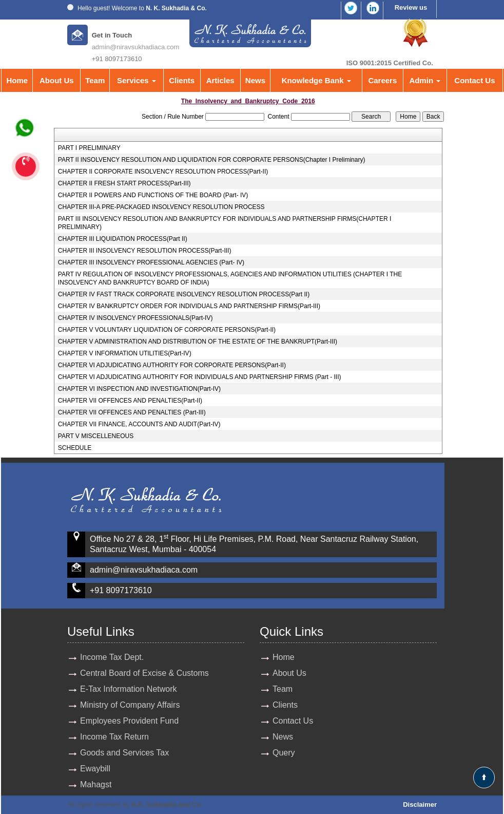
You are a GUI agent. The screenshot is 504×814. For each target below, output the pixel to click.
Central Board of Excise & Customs (144, 673)
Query (284, 753)
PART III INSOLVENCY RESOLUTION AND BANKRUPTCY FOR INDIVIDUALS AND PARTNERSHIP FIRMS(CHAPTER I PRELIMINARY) (225, 223)
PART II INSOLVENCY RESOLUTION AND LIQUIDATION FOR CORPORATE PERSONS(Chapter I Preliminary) (212, 160)
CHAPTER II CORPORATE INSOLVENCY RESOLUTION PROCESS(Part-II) (163, 172)
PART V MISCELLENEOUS (96, 436)
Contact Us (474, 80)
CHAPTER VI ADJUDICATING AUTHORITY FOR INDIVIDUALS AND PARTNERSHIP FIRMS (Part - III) (200, 377)
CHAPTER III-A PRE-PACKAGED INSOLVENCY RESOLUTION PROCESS (161, 207)
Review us (411, 7)
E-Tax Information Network (129, 689)
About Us (57, 80)
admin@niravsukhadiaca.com (136, 47)
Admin (425, 80)
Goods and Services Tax (124, 753)
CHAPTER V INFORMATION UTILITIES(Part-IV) (125, 353)
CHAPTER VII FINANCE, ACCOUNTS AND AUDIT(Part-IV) (139, 424)
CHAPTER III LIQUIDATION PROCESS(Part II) (123, 239)
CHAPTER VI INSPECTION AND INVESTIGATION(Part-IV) (139, 389)
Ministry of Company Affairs (130, 705)
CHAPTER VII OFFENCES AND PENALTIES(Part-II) (130, 401)
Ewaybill (95, 769)
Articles (220, 80)
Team (95, 80)
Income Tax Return (114, 737)
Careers (382, 80)
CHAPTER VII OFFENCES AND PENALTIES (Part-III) (132, 412)
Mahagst (96, 784)
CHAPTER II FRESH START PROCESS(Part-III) (124, 183)
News (255, 80)
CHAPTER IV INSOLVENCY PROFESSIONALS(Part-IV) (135, 318)
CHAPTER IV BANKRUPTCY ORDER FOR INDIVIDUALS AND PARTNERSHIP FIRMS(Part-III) (189, 306)
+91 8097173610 (121, 590)
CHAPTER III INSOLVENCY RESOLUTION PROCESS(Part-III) (145, 251)
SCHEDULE (75, 448)
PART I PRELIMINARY (89, 148)
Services (137, 80)
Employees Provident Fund (129, 721)
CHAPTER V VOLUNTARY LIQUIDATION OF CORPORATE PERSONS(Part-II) (167, 330)
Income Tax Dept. (112, 657)
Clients (182, 80)
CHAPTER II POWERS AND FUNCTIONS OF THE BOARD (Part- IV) (153, 195)
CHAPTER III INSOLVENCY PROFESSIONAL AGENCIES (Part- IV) (151, 262)
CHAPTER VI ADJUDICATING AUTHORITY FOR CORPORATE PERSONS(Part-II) (172, 365)
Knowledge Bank (316, 80)
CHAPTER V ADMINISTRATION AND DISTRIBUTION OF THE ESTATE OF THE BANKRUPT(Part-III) (198, 342)
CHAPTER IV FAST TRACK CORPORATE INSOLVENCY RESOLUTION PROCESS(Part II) (184, 294)
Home (17, 80)
